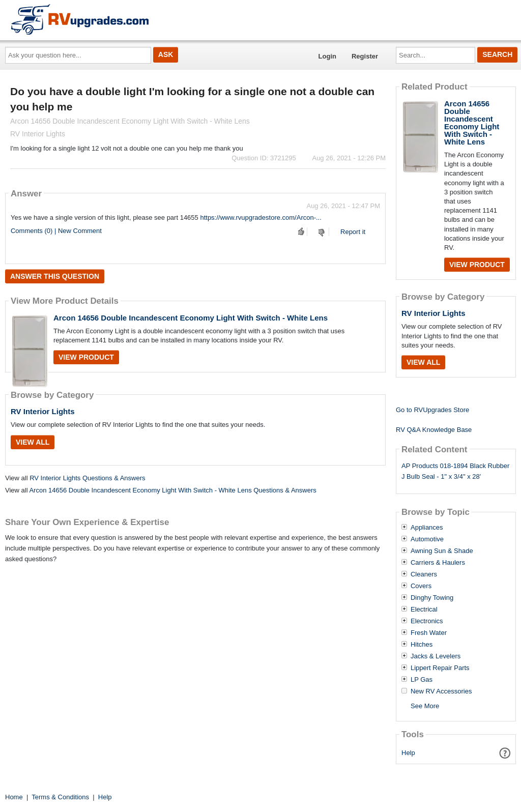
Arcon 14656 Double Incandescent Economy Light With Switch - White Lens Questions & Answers (172, 490)
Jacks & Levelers (436, 656)
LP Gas (422, 680)
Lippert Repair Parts (440, 668)
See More (425, 706)
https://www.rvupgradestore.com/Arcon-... (260, 217)
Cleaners (424, 574)
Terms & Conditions (60, 797)
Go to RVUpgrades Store (432, 410)
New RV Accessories (441, 691)
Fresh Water (429, 633)
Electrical (424, 610)
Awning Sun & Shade (442, 551)
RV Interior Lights (43, 411)
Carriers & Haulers (438, 563)
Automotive (427, 539)
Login (327, 56)
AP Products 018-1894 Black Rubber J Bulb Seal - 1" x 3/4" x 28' (455, 471)
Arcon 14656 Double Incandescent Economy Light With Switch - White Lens (191, 318)
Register (365, 56)
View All (33, 442)
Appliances (427, 528)
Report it (353, 232)
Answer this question (55, 276)
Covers (421, 586)
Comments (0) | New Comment (56, 231)
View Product (86, 357)
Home (14, 797)
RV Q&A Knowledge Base (434, 430)
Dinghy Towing (432, 598)
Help (408, 753)
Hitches (422, 645)
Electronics (427, 621)
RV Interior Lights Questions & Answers (87, 478)
